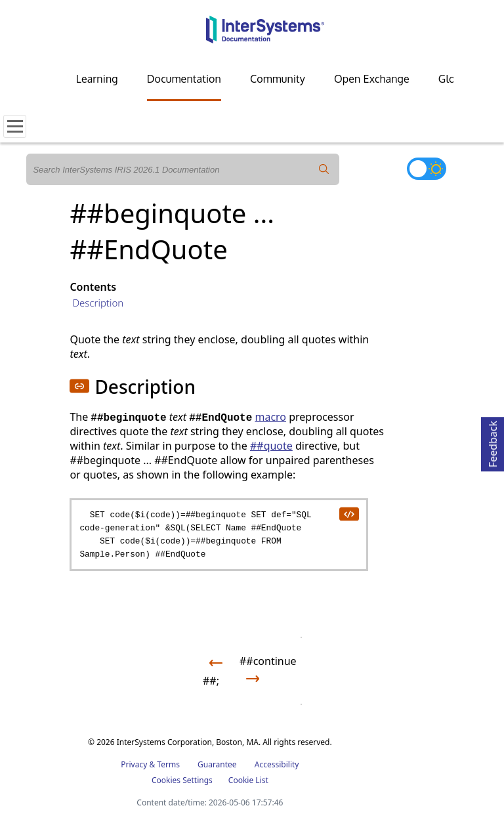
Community (278, 79)
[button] (79, 386)
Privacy (134, 764)
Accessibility (277, 764)
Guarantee (217, 764)
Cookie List (248, 780)
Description (98, 303)
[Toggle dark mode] (427, 169)
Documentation (184, 79)
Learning (97, 79)
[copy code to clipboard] (348, 513)
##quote (271, 446)
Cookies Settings (182, 780)
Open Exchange (372, 79)
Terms (168, 764)
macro (270, 417)
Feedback (493, 442)
